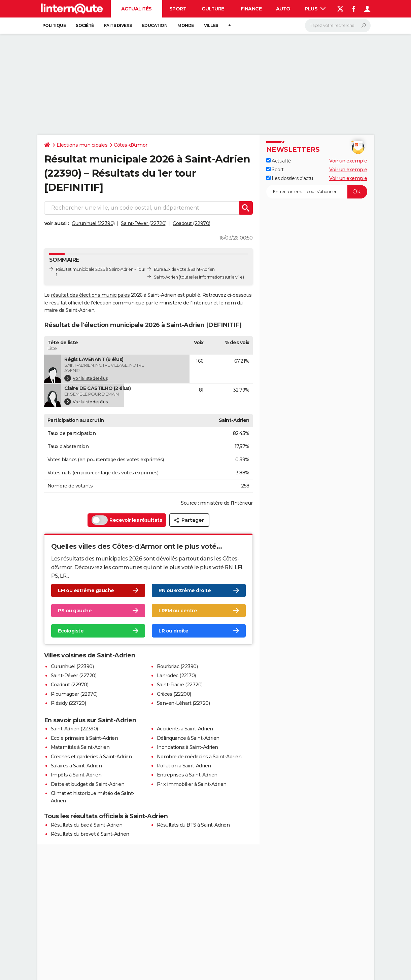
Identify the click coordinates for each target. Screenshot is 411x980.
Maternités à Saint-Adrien (80, 747)
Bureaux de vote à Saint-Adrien (184, 269)
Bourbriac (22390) (177, 666)
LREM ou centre (178, 611)
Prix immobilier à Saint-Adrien (192, 784)
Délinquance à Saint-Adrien (188, 738)
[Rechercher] (338, 26)
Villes (211, 25)
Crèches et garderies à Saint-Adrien (91, 757)
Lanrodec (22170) (176, 676)
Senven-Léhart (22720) (183, 703)
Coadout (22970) (192, 223)
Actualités (136, 9)
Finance (251, 9)
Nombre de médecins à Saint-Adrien (199, 757)
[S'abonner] (317, 192)
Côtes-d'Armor (131, 145)
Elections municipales (82, 145)
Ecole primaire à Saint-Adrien (84, 738)
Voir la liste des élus (86, 378)
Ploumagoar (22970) (74, 694)
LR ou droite (173, 631)
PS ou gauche (75, 611)
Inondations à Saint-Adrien (187, 747)
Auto (283, 9)
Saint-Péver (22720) (144, 223)
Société (85, 25)
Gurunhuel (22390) (93, 223)
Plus (315, 9)
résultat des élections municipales (90, 295)
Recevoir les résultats (127, 520)
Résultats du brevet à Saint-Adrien (90, 834)
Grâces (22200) (174, 694)
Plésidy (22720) (68, 703)
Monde (186, 25)
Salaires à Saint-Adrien (76, 766)
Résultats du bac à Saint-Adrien (87, 825)
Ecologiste (71, 631)
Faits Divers (118, 25)
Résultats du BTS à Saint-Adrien (193, 825)
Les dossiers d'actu (290, 178)
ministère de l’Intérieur (226, 503)
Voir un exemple (348, 161)
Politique (54, 25)
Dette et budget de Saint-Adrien (88, 784)
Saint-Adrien (166, 277)
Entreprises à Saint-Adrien (187, 775)
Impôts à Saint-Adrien (76, 775)
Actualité (279, 161)
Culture (213, 9)
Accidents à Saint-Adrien (185, 729)
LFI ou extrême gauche (86, 590)
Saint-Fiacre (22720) (180, 685)
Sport (178, 9)
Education (155, 25)
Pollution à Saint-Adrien (184, 766)
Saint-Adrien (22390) (74, 729)
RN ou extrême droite (185, 590)
